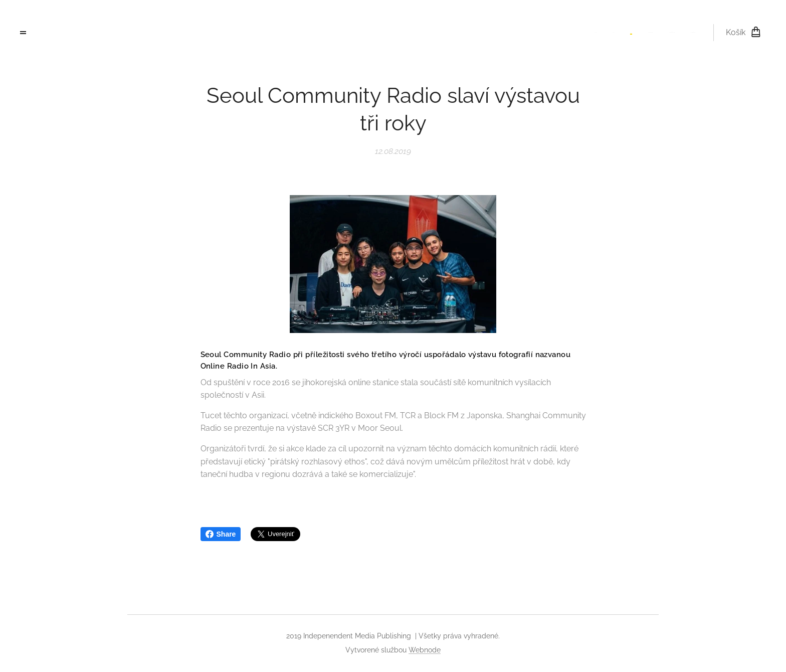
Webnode (425, 650)
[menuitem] (618, 33)
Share (221, 534)
